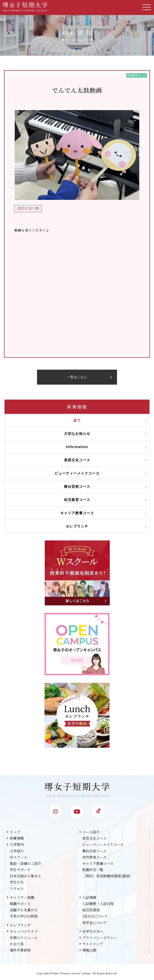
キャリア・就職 (22, 897)
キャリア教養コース (98, 863)
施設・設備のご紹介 (25, 863)
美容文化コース (94, 838)
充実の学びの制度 (24, 916)
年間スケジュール (24, 938)
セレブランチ (20, 925)
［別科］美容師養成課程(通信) (106, 876)
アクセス (17, 889)
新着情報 (17, 838)
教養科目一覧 (93, 870)
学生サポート (20, 870)
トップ (15, 832)
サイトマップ (92, 944)
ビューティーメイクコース (103, 844)
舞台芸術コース (94, 851)
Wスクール (19, 857)
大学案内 (17, 844)
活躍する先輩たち (24, 910)
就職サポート (20, 904)
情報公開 (89, 950)
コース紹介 (91, 832)
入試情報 (89, 897)
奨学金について (94, 923)
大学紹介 (17, 851)
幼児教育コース (94, 857)
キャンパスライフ (24, 931)
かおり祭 (17, 944)
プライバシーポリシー (100, 938)
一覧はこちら (89, 377)
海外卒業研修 (20, 950)
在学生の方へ (93, 931)
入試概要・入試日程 (98, 904)
